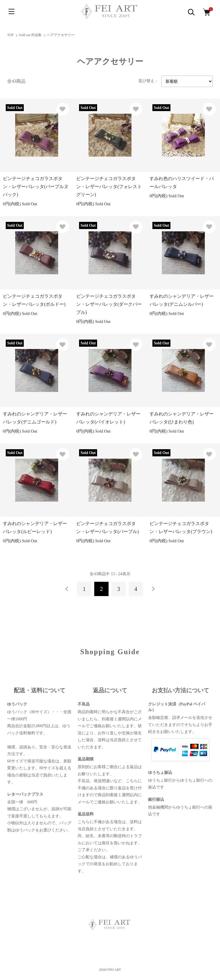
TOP (10, 35)
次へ (153, 589)
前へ (67, 589)
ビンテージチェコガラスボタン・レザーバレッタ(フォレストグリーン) (109, 187)
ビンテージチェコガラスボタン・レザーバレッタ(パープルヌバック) (36, 187)
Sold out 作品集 (30, 35)
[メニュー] (11, 11)
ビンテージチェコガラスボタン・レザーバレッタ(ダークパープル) (109, 304)
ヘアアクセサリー (61, 35)
